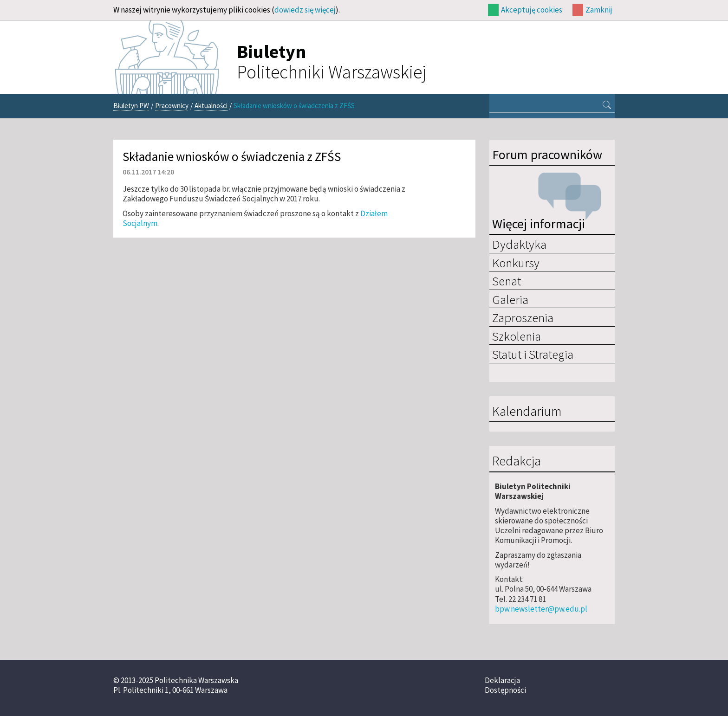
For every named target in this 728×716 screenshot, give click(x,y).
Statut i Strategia (533, 354)
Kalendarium (527, 412)
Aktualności (211, 106)
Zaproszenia (523, 317)
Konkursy (516, 263)
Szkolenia (517, 336)
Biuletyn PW (131, 106)
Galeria (510, 299)
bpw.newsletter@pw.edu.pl (541, 609)
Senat (507, 281)
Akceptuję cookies (532, 10)
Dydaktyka (519, 244)
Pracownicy (172, 106)
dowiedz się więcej (305, 10)
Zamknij (599, 10)
